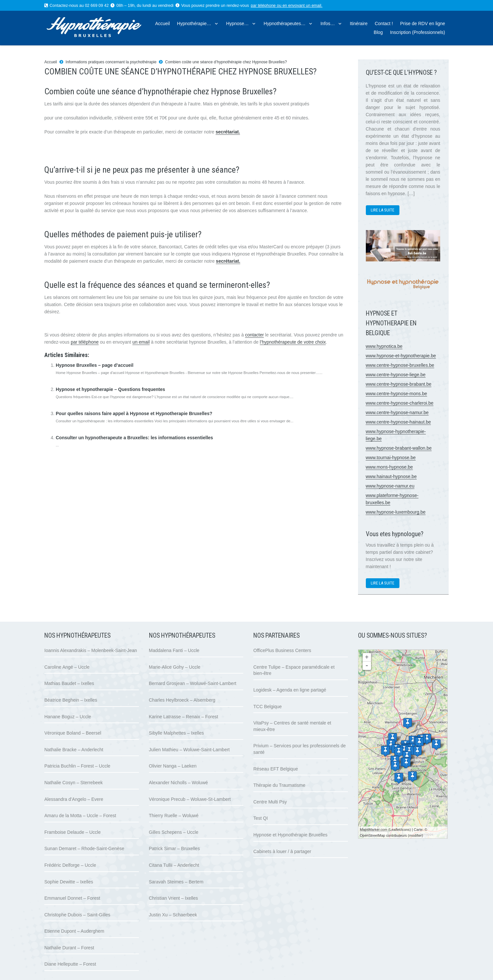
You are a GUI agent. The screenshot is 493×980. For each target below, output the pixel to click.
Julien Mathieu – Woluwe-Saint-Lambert (189, 750)
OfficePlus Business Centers (282, 650)
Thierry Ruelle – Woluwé (174, 816)
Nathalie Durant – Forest (69, 948)
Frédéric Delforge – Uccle (70, 865)
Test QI (261, 818)
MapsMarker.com (374, 830)
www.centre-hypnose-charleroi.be (400, 403)
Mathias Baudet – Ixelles (69, 683)
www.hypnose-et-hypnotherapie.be (401, 356)
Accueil (51, 62)
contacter (255, 335)
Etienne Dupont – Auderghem (74, 931)
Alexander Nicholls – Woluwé (179, 783)
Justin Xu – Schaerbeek (173, 915)
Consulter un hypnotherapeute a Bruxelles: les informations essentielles (134, 438)
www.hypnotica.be (384, 346)
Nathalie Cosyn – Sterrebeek (74, 783)
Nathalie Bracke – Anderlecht (74, 750)
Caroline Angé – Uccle (67, 667)
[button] (215, 24)
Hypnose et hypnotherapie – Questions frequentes (110, 389)
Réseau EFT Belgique (276, 769)
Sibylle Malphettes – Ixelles (177, 733)
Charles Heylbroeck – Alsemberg (182, 700)
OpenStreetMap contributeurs (383, 835)
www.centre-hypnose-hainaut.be (398, 422)
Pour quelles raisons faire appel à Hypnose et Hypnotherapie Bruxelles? (134, 413)
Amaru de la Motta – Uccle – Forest (80, 816)
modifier (416, 835)
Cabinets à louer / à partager (282, 851)
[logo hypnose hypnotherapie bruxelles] (106, 28)
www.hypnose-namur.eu (390, 486)
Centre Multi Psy (270, 802)
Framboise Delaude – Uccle (73, 832)
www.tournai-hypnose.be (391, 458)
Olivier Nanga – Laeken (173, 766)
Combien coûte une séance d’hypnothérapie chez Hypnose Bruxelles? (226, 62)
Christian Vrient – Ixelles (173, 898)
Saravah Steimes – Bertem (176, 882)
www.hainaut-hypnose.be (391, 476)
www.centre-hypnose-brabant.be (399, 384)
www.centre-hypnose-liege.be (396, 375)
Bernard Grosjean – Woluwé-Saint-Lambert (193, 683)
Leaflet (395, 830)
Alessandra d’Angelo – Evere (74, 799)
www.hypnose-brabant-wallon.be (399, 448)
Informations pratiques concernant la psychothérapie (111, 62)
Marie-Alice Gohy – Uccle (175, 667)
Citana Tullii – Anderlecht (174, 865)
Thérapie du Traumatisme (279, 785)
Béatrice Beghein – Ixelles (71, 700)
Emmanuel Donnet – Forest (72, 898)
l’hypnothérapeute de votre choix (293, 342)
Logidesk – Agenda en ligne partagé (290, 690)
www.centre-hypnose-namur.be (397, 412)
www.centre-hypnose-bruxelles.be (400, 365)
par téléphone (263, 6)
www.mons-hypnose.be (389, 467)
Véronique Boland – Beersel (73, 733)
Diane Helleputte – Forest (70, 964)
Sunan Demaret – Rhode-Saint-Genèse (84, 848)
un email (141, 342)
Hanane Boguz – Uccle (68, 717)
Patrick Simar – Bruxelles (174, 848)
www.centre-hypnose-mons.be (396, 394)
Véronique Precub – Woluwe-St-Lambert (190, 799)
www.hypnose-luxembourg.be (396, 512)
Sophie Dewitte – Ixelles (69, 882)
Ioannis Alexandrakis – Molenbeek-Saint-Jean (91, 650)
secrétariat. (228, 132)
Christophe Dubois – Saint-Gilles (77, 915)
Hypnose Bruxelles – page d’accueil (95, 365)
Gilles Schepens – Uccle (174, 832)
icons (406, 830)
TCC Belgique (268, 707)
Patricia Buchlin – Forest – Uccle (77, 766)
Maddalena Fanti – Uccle (174, 650)
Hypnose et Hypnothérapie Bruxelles (290, 835)
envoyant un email (305, 6)
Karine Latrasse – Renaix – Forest (184, 717)
